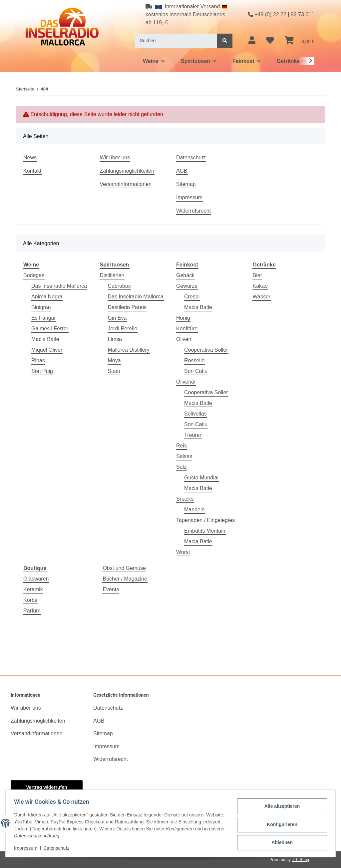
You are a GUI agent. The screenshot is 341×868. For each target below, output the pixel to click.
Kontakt (32, 171)
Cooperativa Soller (206, 350)
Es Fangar (44, 318)
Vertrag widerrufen (47, 787)
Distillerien (112, 275)
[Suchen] (176, 41)
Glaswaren (36, 579)
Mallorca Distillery (129, 350)
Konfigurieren (280, 824)
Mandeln (194, 510)
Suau (114, 371)
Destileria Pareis (127, 307)
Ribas (38, 360)
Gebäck (185, 275)
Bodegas (34, 275)
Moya (114, 360)
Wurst (183, 552)
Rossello (194, 360)
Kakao (260, 286)
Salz (181, 467)
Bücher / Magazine (125, 579)
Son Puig (42, 371)
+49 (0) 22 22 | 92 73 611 (281, 14)
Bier (257, 275)
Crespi (192, 297)
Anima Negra (47, 297)
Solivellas (195, 414)
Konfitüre (187, 329)
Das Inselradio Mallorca (59, 286)
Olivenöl (186, 382)
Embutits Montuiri (205, 531)
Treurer (193, 435)
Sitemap (186, 184)
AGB (182, 171)
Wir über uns (115, 158)
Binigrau (41, 307)
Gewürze (187, 286)
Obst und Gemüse (124, 568)
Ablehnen (280, 842)
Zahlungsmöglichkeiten (127, 171)
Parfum (32, 611)
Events (111, 589)
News (30, 158)
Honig (183, 318)
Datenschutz (59, 848)
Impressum (28, 848)
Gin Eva (117, 318)
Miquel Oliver (47, 350)
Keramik (33, 589)
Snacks (185, 499)
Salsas (184, 456)
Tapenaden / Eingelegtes (205, 520)
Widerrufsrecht (193, 211)
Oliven (184, 339)
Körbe (30, 600)
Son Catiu (196, 371)
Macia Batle (45, 339)
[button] (252, 41)
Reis (181, 446)
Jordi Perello (123, 329)
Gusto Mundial (201, 478)
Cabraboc (119, 286)
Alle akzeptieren (280, 807)
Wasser (262, 297)
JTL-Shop (300, 860)
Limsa (115, 339)
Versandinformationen (126, 184)
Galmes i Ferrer (50, 329)
